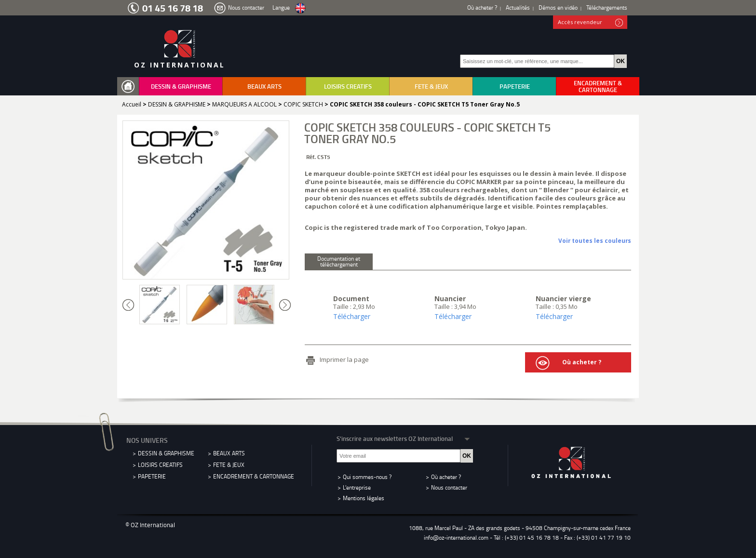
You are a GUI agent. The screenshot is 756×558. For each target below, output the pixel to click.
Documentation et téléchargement (339, 261)
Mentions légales (364, 498)
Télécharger (352, 316)
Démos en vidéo (558, 7)
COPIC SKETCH (303, 104)
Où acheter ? (482, 7)
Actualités (518, 7)
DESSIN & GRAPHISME (181, 86)
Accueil (132, 104)
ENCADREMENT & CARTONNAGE (598, 86)
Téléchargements (607, 7)
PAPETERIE (515, 86)
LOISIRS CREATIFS (348, 86)
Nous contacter (246, 7)
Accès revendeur (590, 23)
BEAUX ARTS (264, 86)
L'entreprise (357, 487)
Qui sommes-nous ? (367, 477)
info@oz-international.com (456, 538)
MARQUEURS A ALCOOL (244, 104)
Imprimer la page (344, 359)
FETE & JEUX (431, 86)
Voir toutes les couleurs (595, 240)
